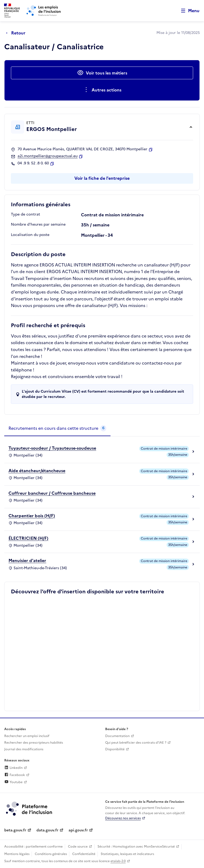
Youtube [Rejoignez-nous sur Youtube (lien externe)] (13, 782)
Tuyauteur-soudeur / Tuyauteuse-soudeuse (52, 448)
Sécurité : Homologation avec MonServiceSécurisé (136, 847)
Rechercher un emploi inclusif (27, 736)
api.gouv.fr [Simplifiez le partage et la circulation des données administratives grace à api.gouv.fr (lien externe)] (78, 830)
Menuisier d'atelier (27, 560)
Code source (78, 847)
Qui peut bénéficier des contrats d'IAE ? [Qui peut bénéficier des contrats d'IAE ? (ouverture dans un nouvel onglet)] (136, 743)
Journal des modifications (24, 749)
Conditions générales (51, 854)
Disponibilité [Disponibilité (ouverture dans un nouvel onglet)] (115, 749)
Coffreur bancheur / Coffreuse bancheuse (52, 493)
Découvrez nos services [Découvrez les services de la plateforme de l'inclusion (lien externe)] (123, 818)
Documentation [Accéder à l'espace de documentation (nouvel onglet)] (117, 736)
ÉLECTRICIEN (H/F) (28, 538)
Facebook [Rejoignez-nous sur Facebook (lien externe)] (15, 775)
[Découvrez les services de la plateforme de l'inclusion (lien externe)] (29, 808)
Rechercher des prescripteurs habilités (34, 743)
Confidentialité (84, 854)
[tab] (57, 428)
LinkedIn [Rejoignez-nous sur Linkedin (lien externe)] (13, 768)
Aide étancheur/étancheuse (37, 471)
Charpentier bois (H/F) (32, 516)
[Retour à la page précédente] (17, 33)
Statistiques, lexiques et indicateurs (127, 854)
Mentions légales (17, 854)
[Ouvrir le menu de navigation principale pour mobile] (188, 11)
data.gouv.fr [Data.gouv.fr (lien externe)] (47, 830)
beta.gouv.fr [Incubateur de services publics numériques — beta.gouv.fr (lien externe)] (15, 830)
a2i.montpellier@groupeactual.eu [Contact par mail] (48, 156)
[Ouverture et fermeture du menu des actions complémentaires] (102, 90)
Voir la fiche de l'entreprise (102, 178)
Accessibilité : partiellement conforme (33, 847)
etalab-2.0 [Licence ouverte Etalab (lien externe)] (118, 861)
